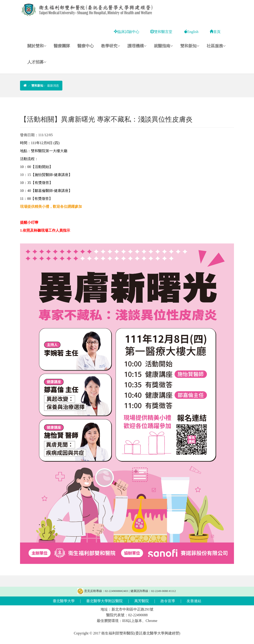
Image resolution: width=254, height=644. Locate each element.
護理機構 (137, 46)
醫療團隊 (62, 46)
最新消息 (53, 86)
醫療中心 (86, 46)
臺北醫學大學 (64, 601)
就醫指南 (163, 46)
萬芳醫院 (142, 601)
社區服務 (216, 46)
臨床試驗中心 (127, 32)
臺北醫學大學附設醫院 (104, 601)
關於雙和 (37, 46)
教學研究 (111, 46)
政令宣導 (168, 601)
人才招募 (37, 62)
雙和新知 (190, 46)
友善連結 (194, 601)
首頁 (215, 32)
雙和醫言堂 (161, 32)
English (191, 32)
